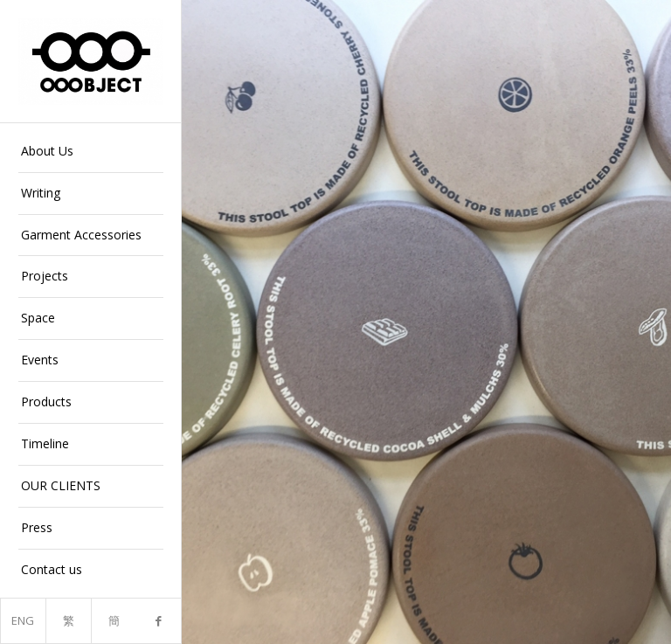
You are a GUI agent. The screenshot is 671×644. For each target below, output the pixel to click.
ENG (23, 620)
